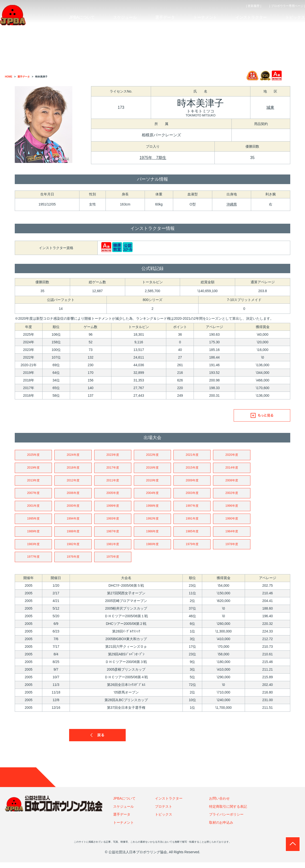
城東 (270, 107)
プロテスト (164, 812)
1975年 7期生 (153, 158)
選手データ (122, 820)
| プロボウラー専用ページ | (287, 6)
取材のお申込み (221, 828)
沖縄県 (232, 204)
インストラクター (169, 804)
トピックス (164, 820)
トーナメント (123, 828)
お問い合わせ (219, 804)
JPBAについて (124, 804)
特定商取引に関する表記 (228, 812)
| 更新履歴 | (254, 6)
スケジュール (123, 812)
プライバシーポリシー (226, 820)
